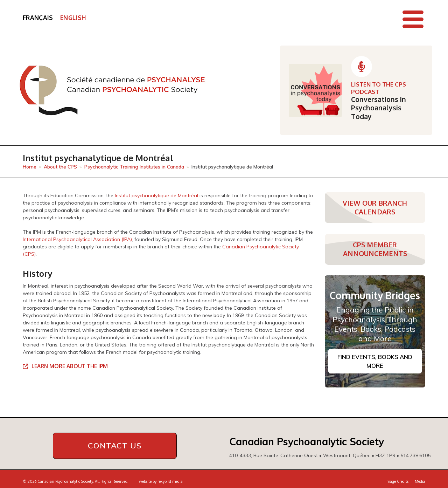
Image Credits (397, 481)
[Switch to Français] (38, 18)
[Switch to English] (73, 18)
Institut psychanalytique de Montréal (156, 195)
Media (420, 481)
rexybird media (170, 481)
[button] (413, 19)
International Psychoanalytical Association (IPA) (77, 239)
